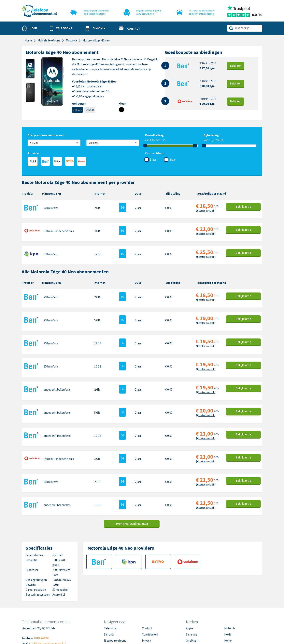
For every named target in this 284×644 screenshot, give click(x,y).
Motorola (230, 592)
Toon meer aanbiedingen (132, 487)
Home (28, 40)
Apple (189, 592)
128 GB (77, 110)
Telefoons (110, 592)
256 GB (90, 110)
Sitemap (147, 617)
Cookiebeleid (150, 599)
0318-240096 (42, 602)
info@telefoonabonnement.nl (48, 607)
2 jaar (173, 160)
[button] (61, 28)
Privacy (146, 605)
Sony (227, 611)
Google (190, 611)
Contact (147, 592)
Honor (228, 605)
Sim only (109, 599)
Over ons (109, 611)
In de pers (110, 617)
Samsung (192, 599)
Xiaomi (190, 617)
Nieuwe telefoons (115, 605)
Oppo (228, 617)
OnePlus (191, 605)
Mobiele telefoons (49, 40)
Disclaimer (148, 611)
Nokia (228, 599)
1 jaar (153, 160)
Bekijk (236, 66)
